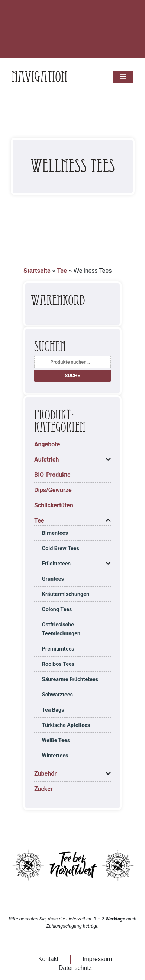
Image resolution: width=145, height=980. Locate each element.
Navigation (39, 77)
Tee (62, 271)
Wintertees (55, 756)
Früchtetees (56, 564)
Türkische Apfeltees (66, 725)
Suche (73, 375)
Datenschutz (75, 968)
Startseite (37, 271)
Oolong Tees (57, 609)
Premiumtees (58, 649)
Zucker (43, 789)
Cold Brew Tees (61, 548)
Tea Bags (53, 710)
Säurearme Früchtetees (70, 679)
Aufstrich (46, 459)
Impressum (97, 959)
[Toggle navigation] (123, 77)
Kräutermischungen (66, 594)
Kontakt (48, 959)
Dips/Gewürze (53, 490)
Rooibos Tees (58, 664)
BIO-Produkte (52, 475)
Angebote (47, 444)
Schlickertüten (54, 505)
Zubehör (45, 774)
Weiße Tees (56, 740)
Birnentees (55, 533)
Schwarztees (57, 695)
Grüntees (53, 579)
